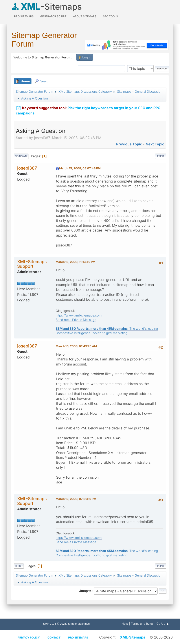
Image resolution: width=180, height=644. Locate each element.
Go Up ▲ (163, 624)
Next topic (155, 144)
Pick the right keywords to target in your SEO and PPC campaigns (88, 110)
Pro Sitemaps (78, 638)
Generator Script (53, 16)
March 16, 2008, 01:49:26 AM (76, 346)
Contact (54, 638)
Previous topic (129, 144)
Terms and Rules (142, 624)
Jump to (85, 591)
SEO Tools (110, 16)
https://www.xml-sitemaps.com (79, 315)
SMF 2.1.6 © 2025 (55, 624)
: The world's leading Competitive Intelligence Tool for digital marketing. (107, 331)
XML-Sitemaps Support (32, 264)
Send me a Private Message (76, 320)
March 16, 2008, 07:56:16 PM (76, 499)
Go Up (19, 566)
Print (161, 156)
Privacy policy (29, 638)
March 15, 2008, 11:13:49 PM (75, 262)
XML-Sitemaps (133, 637)
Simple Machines (79, 624)
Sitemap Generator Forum (44, 40)
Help (125, 624)
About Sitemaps (85, 16)
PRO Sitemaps (24, 16)
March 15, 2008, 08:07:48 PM (80, 168)
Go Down (21, 156)
